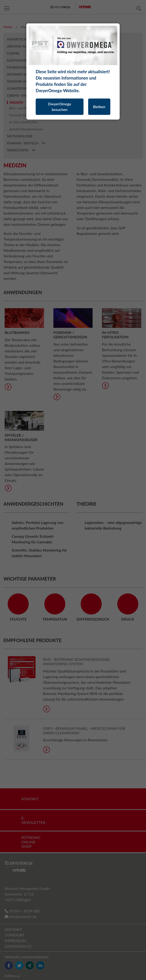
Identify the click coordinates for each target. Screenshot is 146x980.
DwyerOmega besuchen (59, 107)
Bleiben (99, 107)
